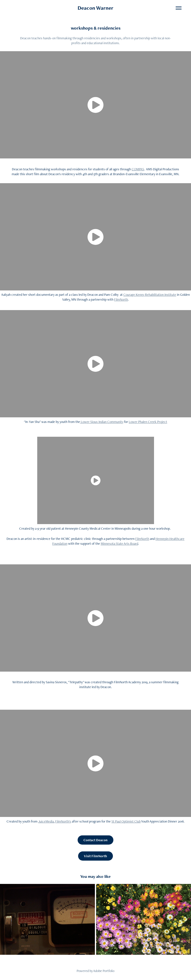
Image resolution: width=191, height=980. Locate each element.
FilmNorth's (63, 821)
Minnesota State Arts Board (119, 544)
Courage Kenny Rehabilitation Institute (150, 295)
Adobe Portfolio (104, 971)
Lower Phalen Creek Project (148, 422)
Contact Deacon (95, 840)
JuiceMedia (46, 821)
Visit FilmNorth (95, 856)
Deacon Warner (95, 8)
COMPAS (138, 169)
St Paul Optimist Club (126, 821)
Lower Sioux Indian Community (102, 422)
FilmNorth (121, 299)
